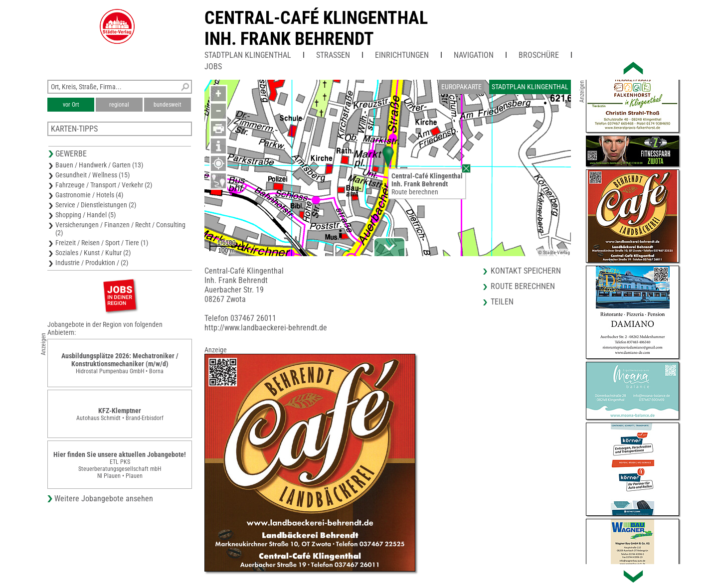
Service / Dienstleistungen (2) (96, 205)
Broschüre (539, 55)
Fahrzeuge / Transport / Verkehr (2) (104, 185)
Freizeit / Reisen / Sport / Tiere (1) (102, 243)
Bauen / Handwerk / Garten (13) (99, 165)
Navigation (474, 55)
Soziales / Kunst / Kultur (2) (93, 253)
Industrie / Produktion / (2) (92, 263)
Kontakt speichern (526, 271)
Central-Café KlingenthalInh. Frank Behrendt (316, 28)
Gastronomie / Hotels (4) (89, 195)
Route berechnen (415, 192)
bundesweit (168, 105)
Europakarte (461, 87)
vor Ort (71, 105)
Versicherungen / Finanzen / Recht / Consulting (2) (120, 229)
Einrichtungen (402, 55)
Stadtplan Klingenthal (248, 55)
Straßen (333, 55)
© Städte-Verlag (554, 252)
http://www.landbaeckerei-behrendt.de (266, 328)
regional (119, 105)
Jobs (213, 67)
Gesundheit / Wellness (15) (92, 175)
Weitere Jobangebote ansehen (104, 499)
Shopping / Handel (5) (86, 215)
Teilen (502, 302)
